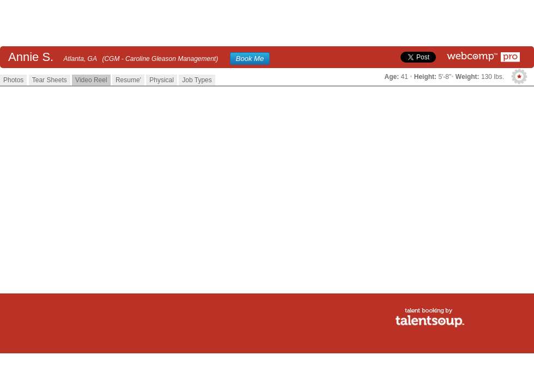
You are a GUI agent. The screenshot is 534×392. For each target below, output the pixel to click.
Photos (13, 80)
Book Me (250, 59)
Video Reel (91, 80)
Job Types (197, 80)
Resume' (128, 80)
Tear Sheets (50, 80)
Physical (162, 80)
